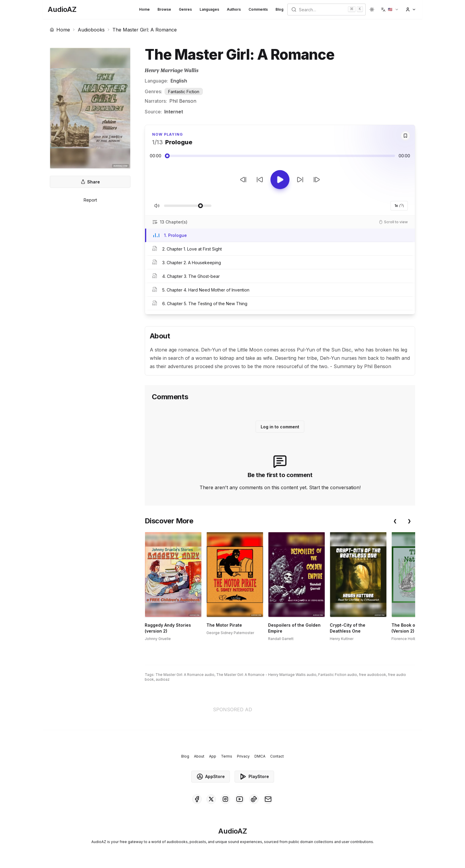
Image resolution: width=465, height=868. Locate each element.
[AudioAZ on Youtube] (240, 799)
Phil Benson (183, 101)
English (179, 81)
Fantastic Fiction (184, 92)
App (213, 756)
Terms (227, 756)
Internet (174, 112)
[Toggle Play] (280, 180)
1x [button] (399, 206)
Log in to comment (280, 427)
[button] (390, 9)
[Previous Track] (243, 180)
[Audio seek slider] (280, 156)
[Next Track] (317, 180)
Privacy (243, 756)
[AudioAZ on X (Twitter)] (211, 799)
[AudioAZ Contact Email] (268, 799)
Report (90, 200)
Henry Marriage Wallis (172, 71)
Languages (209, 9)
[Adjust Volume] (188, 206)
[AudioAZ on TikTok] (254, 799)
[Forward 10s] (300, 180)
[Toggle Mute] (157, 206)
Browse (164, 9)
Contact (277, 756)
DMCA (260, 756)
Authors (234, 9)
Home (144, 9)
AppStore (211, 777)
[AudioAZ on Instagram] (225, 799)
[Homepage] (62, 9)
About (199, 756)
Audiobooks (91, 30)
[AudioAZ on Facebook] (197, 799)
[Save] (405, 136)
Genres (185, 9)
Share (90, 182)
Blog (280, 9)
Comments (258, 9)
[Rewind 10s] (260, 180)
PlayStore (254, 777)
